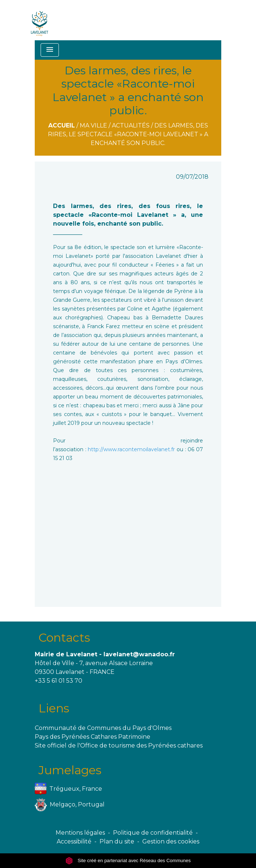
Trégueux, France (68, 789)
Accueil (62, 125)
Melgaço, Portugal (70, 805)
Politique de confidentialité (153, 833)
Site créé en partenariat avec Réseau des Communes (128, 860)
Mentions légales (80, 833)
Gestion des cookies (171, 841)
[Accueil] (40, 20)
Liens (54, 708)
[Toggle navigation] (50, 50)
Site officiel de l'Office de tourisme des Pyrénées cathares (119, 745)
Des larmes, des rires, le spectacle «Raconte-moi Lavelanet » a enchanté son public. (128, 134)
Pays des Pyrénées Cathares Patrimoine (93, 737)
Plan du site (117, 841)
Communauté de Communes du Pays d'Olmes (103, 728)
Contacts (64, 637)
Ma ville (93, 125)
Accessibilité (74, 841)
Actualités (131, 125)
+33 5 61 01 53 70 (59, 681)
